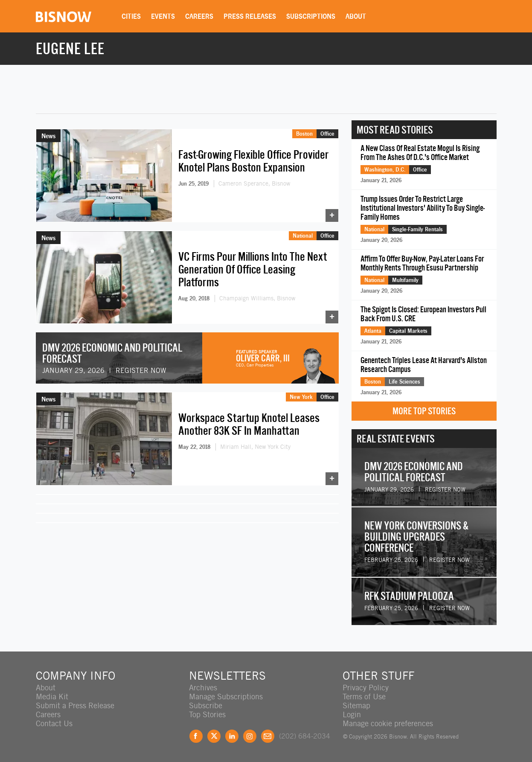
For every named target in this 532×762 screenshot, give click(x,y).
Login (352, 714)
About (356, 16)
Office (327, 134)
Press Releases (250, 16)
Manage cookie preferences (388, 723)
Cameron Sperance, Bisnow (254, 183)
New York (301, 397)
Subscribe (206, 705)
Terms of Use (364, 697)
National (303, 236)
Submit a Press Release (75, 705)
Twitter (214, 736)
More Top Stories (424, 411)
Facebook (196, 736)
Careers (199, 16)
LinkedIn (232, 736)
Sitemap (356, 705)
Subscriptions (311, 16)
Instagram (250, 736)
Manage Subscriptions (226, 697)
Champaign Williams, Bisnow (257, 298)
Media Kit (52, 697)
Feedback (268, 736)
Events (163, 16)
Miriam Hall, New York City (255, 447)
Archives (203, 688)
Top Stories (207, 714)
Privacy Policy (366, 688)
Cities (131, 16)
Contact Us (54, 723)
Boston (304, 134)
